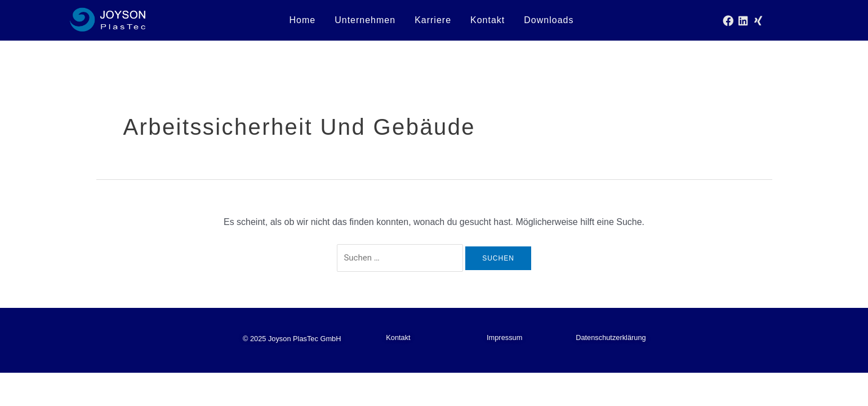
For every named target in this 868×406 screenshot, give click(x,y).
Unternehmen (365, 20)
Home (302, 20)
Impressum (504, 337)
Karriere (433, 20)
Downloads (549, 20)
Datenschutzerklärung (611, 337)
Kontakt (488, 20)
